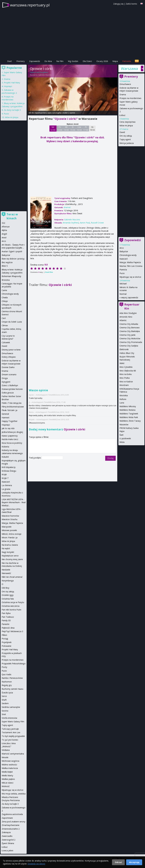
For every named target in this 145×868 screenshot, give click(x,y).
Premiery (21, 61)
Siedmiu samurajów (11, 707)
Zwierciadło (7, 836)
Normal (123, 294)
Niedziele (6, 570)
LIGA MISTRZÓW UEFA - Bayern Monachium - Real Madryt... (14, 502)
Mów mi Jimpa (126, 126)
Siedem (5, 703)
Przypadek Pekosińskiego (14, 664)
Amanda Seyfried (71, 223)
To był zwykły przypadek (13, 736)
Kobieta (5, 447)
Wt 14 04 (66, 128)
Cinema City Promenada (131, 342)
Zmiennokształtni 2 (11, 829)
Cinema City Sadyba (129, 346)
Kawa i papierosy (10, 436)
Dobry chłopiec (9, 357)
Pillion (4, 635)
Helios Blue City (127, 353)
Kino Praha (125, 378)
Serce (4, 696)
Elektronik (124, 349)
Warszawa (129, 68)
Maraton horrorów (10, 516)
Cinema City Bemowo (130, 328)
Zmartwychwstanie (11, 825)
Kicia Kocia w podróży (12, 443)
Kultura (123, 399)
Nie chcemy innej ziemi (12, 559)
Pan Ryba (6, 613)
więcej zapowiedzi (130, 297)
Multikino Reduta (127, 410)
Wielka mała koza (10, 768)
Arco (122, 248)
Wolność (6, 786)
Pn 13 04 (60, 128)
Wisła (122, 442)
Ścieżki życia (7, 693)
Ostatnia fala (8, 599)
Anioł (4, 238)
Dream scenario (9, 374)
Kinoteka (124, 395)
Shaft (4, 700)
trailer (65, 113)
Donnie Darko (8, 367)
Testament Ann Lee (11, 732)
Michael (123, 284)
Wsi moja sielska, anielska (14, 794)
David (122, 132)
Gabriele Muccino (45, 75)
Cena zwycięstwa (127, 122)
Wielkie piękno (8, 779)
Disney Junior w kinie (11, 350)
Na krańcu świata (10, 545)
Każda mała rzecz (10, 439)
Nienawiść (6, 573)
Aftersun (6, 227)
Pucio (122, 273)
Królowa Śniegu (9, 471)
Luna (122, 403)
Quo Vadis (7, 674)
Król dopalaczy (9, 467)
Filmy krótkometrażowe (13, 407)
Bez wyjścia (7, 262)
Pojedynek (7, 642)
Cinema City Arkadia (129, 324)
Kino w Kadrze (126, 382)
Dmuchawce (125, 84)
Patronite (127, 61)
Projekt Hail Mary (12, 83)
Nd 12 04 (53, 128)
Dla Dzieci (87, 61)
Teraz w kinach (12, 216)
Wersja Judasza (127, 143)
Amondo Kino (126, 317)
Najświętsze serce (10, 556)
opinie (72, 113)
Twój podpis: (35, 458)
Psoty (4, 667)
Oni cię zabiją (126, 136)
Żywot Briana (8, 843)
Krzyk (4, 474)
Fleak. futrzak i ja (9, 410)
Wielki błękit (7, 772)
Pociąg (5, 639)
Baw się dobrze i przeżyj (13, 259)
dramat (67, 207)
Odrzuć (118, 862)
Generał (5, 414)
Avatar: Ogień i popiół (12, 251)
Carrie (4, 290)
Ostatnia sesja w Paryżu (13, 602)
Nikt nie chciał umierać (12, 577)
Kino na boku (126, 374)
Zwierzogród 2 (8, 840)
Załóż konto (131, 4)
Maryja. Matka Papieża (130, 262)
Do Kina (48, 61)
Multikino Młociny (128, 406)
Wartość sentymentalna (13, 754)
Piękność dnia (8, 628)
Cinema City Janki (127, 335)
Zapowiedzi (35, 61)
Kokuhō (5, 457)
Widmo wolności (9, 765)
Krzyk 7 (5, 478)
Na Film (60, 61)
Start (10, 61)
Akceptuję (134, 862)
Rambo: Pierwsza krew (12, 678)
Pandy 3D (6, 620)
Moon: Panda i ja (10, 537)
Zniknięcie (6, 832)
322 (3, 223)
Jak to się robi (8, 428)
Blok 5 (5, 266)
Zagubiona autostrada (12, 814)
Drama (123, 94)
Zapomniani (7, 818)
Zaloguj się (118, 4)
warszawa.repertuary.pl (30, 5)
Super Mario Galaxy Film (13, 721)
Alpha (4, 230)
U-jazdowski (125, 438)
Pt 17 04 (86, 128)
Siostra (5, 711)
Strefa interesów (9, 718)
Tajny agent (125, 139)
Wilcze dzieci (8, 783)
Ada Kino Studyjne (128, 313)
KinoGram (124, 385)
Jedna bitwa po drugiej (12, 432)
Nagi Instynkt (8, 552)
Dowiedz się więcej (36, 864)
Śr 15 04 (73, 128)
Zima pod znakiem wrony (13, 822)
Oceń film (49, 272)
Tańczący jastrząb (10, 729)
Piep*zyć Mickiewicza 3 (12, 631)
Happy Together (10, 421)
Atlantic (123, 320)
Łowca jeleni (7, 850)
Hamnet (6, 418)
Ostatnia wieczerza (11, 606)
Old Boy (5, 588)
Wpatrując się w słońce (130, 277)
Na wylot (6, 548)
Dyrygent (6, 382)
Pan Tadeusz (8, 617)
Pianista (123, 270)
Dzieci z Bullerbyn (10, 385)
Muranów (124, 425)
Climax (5, 325)
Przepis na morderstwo (130, 98)
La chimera (7, 485)
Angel (4, 234)
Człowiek (6, 342)
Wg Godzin (73, 61)
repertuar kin (40, 113)
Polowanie (7, 646)
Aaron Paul (85, 223)
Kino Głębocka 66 (128, 371)
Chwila (5, 297)
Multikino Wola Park (129, 417)
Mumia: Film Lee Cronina (131, 266)
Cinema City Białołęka (130, 331)
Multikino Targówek (129, 414)
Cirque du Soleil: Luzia (12, 322)
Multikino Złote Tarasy (130, 421)
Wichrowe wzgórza (10, 761)
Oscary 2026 (102, 61)
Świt (121, 435)
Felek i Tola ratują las (12, 403)
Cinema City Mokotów (130, 338)
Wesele (5, 757)
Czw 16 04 (79, 128)
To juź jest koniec (10, 740)
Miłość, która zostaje (12, 534)
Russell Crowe (97, 223)
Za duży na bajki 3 (12, 110)
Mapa (115, 61)
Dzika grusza (8, 393)
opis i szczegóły (54, 113)
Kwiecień (124, 259)
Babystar (124, 251)
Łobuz (122, 115)
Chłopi (5, 301)
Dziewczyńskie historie (12, 389)
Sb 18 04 (92, 128)
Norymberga (8, 581)
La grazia (6, 489)
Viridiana (6, 750)
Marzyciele (7, 527)
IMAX (122, 363)
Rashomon (7, 682)
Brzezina (6, 280)
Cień (4, 318)
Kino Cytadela (126, 367)
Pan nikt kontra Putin (11, 610)
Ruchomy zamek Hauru (12, 689)
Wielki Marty (7, 776)
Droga (5, 378)
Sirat (4, 714)
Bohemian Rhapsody (11, 276)
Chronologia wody (128, 255)
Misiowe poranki (9, 530)
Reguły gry (7, 685)
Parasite (6, 624)
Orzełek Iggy (8, 595)
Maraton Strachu (10, 519)
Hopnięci (8, 86)
